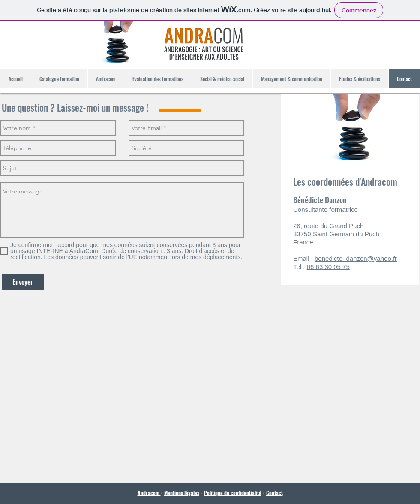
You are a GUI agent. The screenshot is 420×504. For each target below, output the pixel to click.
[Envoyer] (23, 282)
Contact (274, 493)
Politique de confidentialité (233, 493)
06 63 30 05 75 (328, 267)
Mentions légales (182, 493)
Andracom (149, 493)
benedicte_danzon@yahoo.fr (356, 258)
